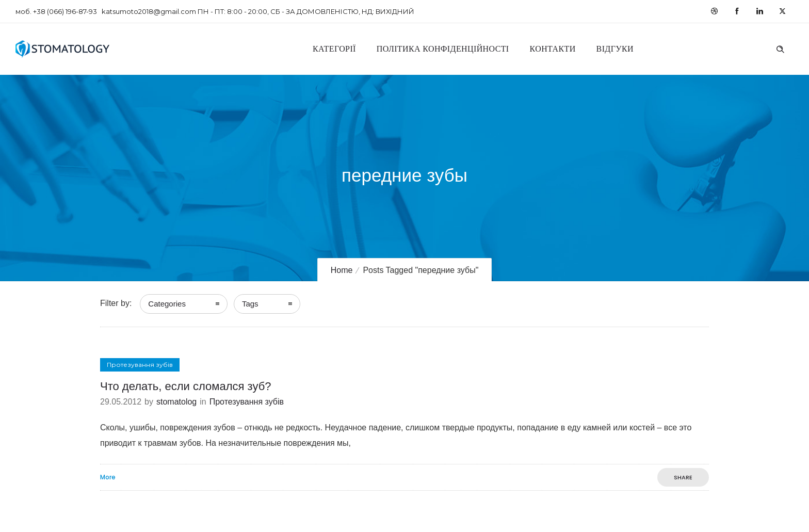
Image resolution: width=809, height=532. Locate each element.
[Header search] (780, 48)
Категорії (334, 49)
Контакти (553, 49)
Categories (167, 304)
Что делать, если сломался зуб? (185, 386)
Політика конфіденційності (443, 49)
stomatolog (176, 402)
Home (342, 270)
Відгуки (615, 49)
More (108, 477)
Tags (250, 304)
